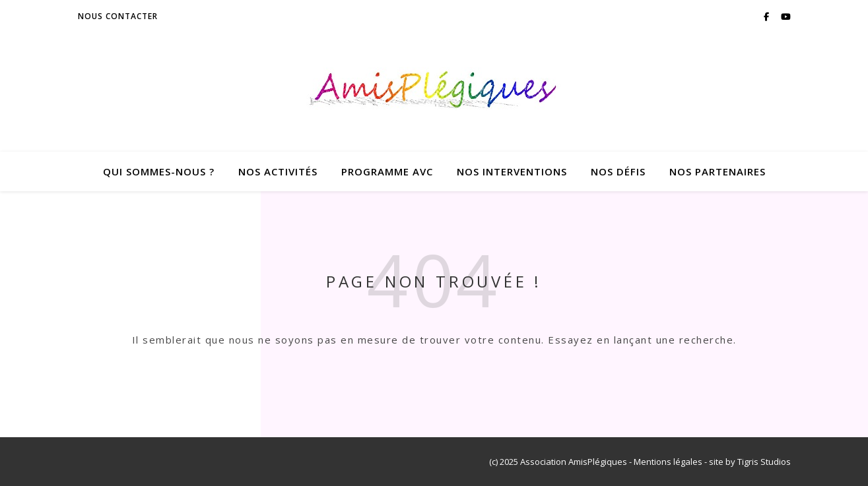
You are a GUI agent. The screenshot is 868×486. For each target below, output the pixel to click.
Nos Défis (618, 171)
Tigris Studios (764, 462)
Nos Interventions (512, 171)
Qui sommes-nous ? (159, 171)
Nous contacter (118, 16)
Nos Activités (278, 171)
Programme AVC (387, 171)
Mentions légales (668, 462)
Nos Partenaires (718, 171)
